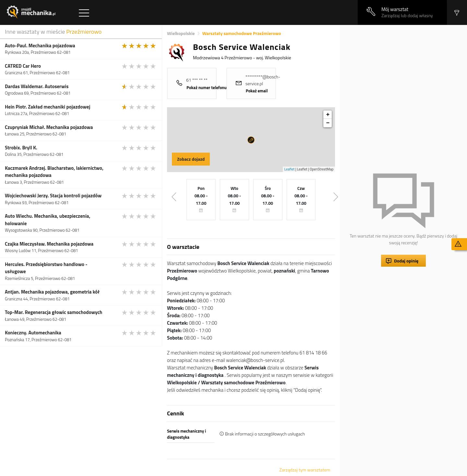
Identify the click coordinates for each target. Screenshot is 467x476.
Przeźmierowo (84, 32)
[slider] (139, 46)
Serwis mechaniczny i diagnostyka (186, 434)
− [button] (328, 123)
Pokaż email (257, 91)
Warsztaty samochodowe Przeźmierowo (242, 33)
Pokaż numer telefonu (207, 87)
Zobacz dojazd (191, 159)
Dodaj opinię (406, 261)
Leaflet (290, 169)
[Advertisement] (403, 70)
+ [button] (328, 115)
